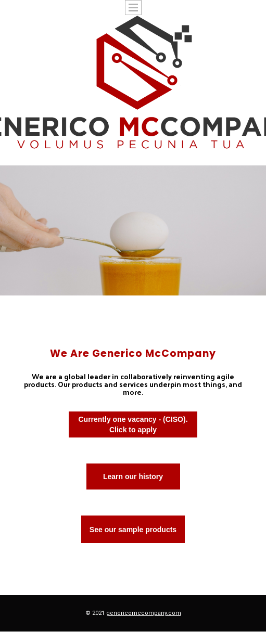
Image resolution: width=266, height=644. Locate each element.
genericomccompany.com (144, 613)
